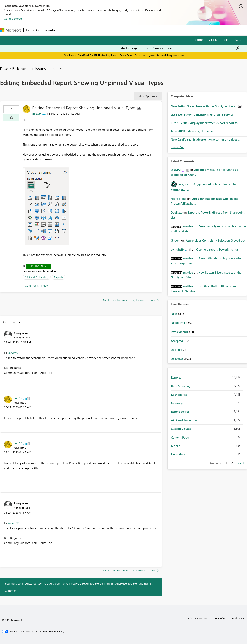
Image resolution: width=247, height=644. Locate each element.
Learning (146, 30)
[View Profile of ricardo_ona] (179, 199)
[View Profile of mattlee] (188, 226)
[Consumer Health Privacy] (50, 631)
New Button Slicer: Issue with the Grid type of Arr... (204, 106)
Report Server (180, 412)
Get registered (13, 19)
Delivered (38, 266)
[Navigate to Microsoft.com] (10, 30)
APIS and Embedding (37, 277)
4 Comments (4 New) (36, 285)
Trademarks (238, 618)
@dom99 (14, 353)
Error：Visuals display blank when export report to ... (206, 123)
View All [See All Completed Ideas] (177, 147)
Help (225, 40)
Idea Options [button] (147, 96)
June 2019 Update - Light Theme (192, 131)
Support (162, 30)
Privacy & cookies (198, 618)
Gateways (177, 403)
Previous (215, 463)
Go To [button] (238, 40)
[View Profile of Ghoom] (176, 240)
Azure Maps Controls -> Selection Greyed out (216, 240)
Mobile (176, 446)
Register (198, 40)
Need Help (178, 454)
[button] (11, 117)
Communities (114, 30)
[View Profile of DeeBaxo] (177, 212)
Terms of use (220, 618)
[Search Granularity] (134, 48)
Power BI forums (15, 68)
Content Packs (180, 437)
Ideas (97, 30)
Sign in (213, 40)
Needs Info (178, 323)
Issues (41, 68)
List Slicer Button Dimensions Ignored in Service (202, 114)
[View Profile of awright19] (177, 249)
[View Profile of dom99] (36, 114)
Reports (58, 277)
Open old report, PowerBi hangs (217, 249)
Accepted (177, 341)
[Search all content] (197, 48)
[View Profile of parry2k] (183, 184)
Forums (64, 30)
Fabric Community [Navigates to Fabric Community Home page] (40, 30)
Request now (175, 55)
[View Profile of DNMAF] (176, 170)
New (174, 314)
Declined (177, 350)
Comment (11, 591)
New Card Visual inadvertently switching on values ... (206, 139)
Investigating (180, 332)
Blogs (131, 30)
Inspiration (81, 30)
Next (241, 463)
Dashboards (179, 395)
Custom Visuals (181, 429)
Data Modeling (181, 386)
